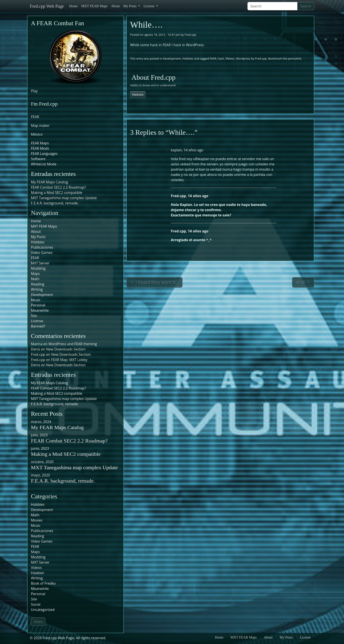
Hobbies (188, 58)
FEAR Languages (44, 154)
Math (35, 279)
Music (36, 300)
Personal (38, 305)
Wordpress (243, 58)
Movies (37, 520)
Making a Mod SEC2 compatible (57, 193)
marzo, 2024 (41, 422)
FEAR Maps (40, 143)
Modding (38, 268)
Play (34, 91)
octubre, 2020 (42, 462)
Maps (35, 274)
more (38, 622)
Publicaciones (42, 247)
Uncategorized (43, 610)
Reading (38, 284)
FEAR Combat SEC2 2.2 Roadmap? (58, 187)
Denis (36, 365)
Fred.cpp (190, 35)
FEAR (213, 58)
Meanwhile (40, 310)
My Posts (130, 6)
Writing (37, 289)
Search (306, 6)
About (115, 6)
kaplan (176, 150)
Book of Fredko (43, 583)
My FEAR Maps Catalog (49, 182)
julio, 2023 (39, 435)
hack (221, 58)
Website (138, 95)
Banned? (38, 326)
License (149, 6)
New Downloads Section (66, 349)
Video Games (42, 253)
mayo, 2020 (40, 475)
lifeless (230, 58)
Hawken (38, 573)
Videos (36, 568)
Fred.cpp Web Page (47, 6)
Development (172, 58)
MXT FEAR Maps (94, 6)
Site (34, 316)
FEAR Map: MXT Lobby (69, 360)
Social (36, 604)
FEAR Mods (40, 148)
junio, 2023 (40, 448)
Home (73, 6)
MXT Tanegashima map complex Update (64, 198)
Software (38, 159)
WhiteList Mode (44, 164)
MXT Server (40, 263)
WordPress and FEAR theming (73, 344)
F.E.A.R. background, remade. (55, 203)
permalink (295, 58)
